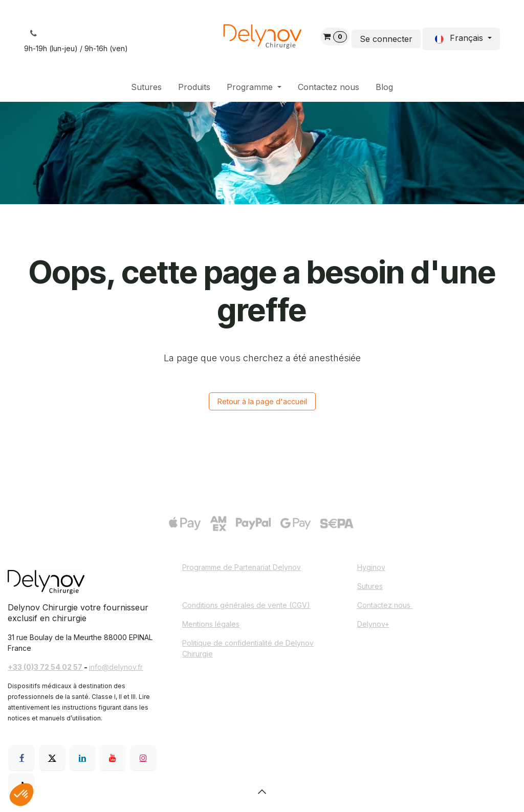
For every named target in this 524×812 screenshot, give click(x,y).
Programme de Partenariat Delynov (242, 567)
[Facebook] (21, 758)
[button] (262, 792)
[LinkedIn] (82, 758)
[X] (52, 758)
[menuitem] (146, 87)
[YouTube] (113, 758)
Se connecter (386, 39)
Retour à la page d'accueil (262, 401)
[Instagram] (143, 758)
